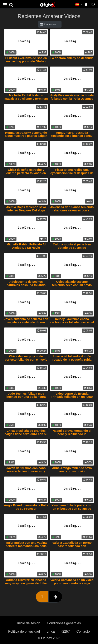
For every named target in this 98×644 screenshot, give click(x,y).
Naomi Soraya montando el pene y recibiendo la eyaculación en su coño (72, 434)
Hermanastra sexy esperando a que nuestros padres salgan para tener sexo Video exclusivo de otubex (26, 138)
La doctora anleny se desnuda (72, 58)
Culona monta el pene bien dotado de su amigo (72, 246)
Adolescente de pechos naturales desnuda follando (26, 283)
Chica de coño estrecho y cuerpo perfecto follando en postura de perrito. (26, 173)
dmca (51, 631)
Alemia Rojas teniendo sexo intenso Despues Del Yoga (26, 209)
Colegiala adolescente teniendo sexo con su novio (72, 283)
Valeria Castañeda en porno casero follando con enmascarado (72, 546)
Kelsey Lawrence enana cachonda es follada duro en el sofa (72, 322)
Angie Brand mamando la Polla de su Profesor (26, 507)
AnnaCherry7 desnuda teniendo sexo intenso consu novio (72, 136)
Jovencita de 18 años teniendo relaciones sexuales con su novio (72, 210)
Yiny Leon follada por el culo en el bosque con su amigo (72, 507)
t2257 (66, 631)
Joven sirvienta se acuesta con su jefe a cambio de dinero (26, 321)
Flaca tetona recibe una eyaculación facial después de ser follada (72, 173)
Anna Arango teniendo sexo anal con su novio (72, 470)
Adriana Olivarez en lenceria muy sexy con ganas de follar (26, 582)
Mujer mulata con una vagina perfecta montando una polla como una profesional (26, 546)
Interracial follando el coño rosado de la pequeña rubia (72, 358)
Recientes (49, 24)
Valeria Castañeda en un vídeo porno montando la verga (72, 582)
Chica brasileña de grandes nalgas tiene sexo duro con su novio (26, 434)
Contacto (83, 631)
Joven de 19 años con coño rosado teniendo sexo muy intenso (26, 471)
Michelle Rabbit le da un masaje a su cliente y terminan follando (26, 99)
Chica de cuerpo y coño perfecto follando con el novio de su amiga (26, 360)
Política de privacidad (24, 631)
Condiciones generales (64, 623)
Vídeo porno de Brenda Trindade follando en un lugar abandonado (72, 397)
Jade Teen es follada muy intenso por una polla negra (26, 395)
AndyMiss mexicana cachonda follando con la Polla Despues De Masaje (72, 99)
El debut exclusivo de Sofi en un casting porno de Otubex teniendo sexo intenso (26, 61)
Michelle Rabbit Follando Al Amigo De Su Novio (26, 246)
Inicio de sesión (29, 623)
